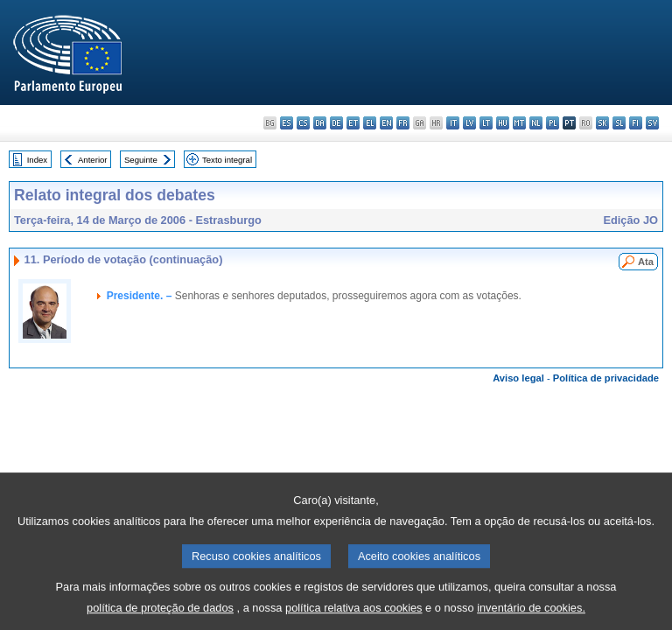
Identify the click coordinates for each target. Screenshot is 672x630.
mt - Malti (519, 123)
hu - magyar (503, 123)
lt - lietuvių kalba (486, 123)
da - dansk (320, 123)
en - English (386, 123)
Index (37, 160)
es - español (287, 123)
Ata (646, 262)
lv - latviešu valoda (469, 123)
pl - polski (553, 123)
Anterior (93, 160)
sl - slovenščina (619, 123)
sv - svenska (652, 123)
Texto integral (227, 160)
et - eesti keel (353, 123)
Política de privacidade (606, 378)
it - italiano (453, 123)
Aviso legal (518, 378)
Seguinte (141, 160)
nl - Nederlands (536, 123)
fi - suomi (636, 123)
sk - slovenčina (602, 123)
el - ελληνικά (370, 123)
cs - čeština (303, 123)
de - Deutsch (336, 123)
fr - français (403, 123)
